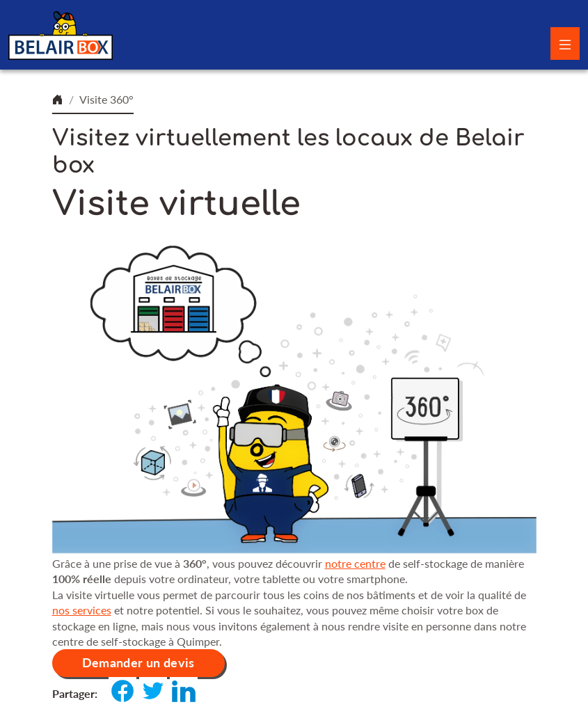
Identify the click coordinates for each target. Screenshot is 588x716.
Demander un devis (138, 662)
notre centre (355, 563)
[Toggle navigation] (565, 43)
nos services (82, 610)
